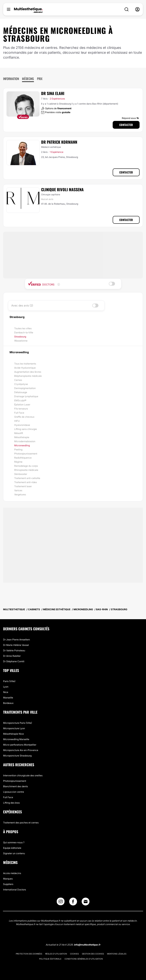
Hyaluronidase (22, 425)
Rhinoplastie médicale (26, 470)
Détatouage (21, 392)
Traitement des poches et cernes (21, 823)
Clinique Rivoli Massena (62, 189)
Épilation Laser (22, 405)
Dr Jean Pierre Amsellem (16, 640)
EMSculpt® (20, 400)
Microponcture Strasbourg (17, 756)
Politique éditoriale (50, 959)
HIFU (17, 421)
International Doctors (15, 890)
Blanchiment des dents (15, 786)
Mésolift (19, 433)
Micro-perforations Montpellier (20, 745)
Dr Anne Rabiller (12, 656)
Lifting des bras (11, 803)
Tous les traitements (25, 364)
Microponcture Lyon (14, 728)
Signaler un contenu (14, 853)
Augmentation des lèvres (28, 372)
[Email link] (86, 902)
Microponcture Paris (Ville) (18, 723)
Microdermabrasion (25, 441)
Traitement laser (23, 486)
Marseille (8, 698)
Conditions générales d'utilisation (84, 959)
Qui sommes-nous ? (14, 842)
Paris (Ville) (9, 681)
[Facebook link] (73, 902)
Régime (18, 462)
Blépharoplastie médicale (28, 376)
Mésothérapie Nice (13, 734)
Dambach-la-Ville (24, 332)
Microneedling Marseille (16, 739)
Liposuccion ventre (14, 792)
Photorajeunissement (26, 454)
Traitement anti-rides (26, 482)
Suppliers (8, 884)
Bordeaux (8, 703)
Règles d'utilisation (56, 954)
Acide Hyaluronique (25, 368)
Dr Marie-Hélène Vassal (16, 645)
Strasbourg (20, 337)
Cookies (74, 954)
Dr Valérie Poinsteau (14, 650)
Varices (18, 490)
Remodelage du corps (26, 466)
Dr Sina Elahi (53, 93)
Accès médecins (12, 873)
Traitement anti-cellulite (27, 478)
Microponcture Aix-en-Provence (21, 750)
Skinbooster (21, 474)
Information (11, 79)
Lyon (6, 687)
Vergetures (20, 494)
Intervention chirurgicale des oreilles (23, 775)
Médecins (28, 79)
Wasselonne (21, 341)
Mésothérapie (22, 437)
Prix (40, 79)
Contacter (126, 125)
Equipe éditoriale (12, 848)
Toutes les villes (23, 328)
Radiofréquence (23, 458)
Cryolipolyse (21, 384)
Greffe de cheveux (24, 417)
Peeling (18, 449)
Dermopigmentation (25, 388)
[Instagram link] (61, 902)
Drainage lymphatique (26, 396)
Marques (8, 879)
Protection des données (29, 954)
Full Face (19, 413)
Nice (6, 692)
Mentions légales (117, 954)
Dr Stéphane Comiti (14, 661)
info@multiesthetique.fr (87, 945)
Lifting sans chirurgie (26, 429)
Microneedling (22, 445)
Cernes (18, 380)
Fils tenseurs (21, 409)
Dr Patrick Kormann (59, 142)
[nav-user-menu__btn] (137, 9)
